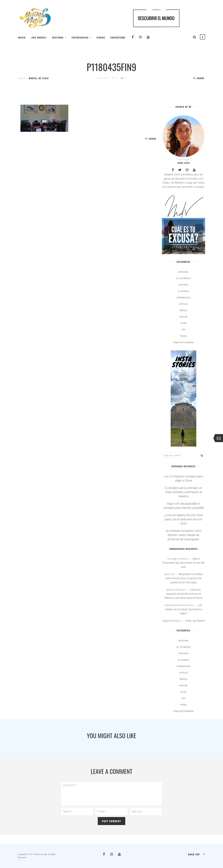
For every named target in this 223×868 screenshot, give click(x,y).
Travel (183, 336)
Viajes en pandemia (183, 342)
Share (199, 78)
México (183, 310)
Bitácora (183, 272)
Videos (101, 37)
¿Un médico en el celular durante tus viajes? (184, 609)
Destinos (58, 37)
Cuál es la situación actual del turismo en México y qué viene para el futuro (184, 594)
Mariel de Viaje (39, 78)
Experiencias (80, 37)
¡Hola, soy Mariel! (195, 621)
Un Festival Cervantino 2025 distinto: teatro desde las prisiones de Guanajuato (183, 535)
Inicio (22, 37)
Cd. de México (184, 278)
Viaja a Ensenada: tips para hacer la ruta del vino (183, 563)
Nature (183, 317)
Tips (183, 330)
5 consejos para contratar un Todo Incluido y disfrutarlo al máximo (184, 492)
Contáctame (118, 37)
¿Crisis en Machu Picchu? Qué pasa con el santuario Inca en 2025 (183, 519)
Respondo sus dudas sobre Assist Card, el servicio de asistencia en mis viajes (184, 578)
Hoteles (183, 304)
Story (183, 323)
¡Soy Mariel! (39, 37)
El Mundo (183, 291)
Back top (197, 854)
